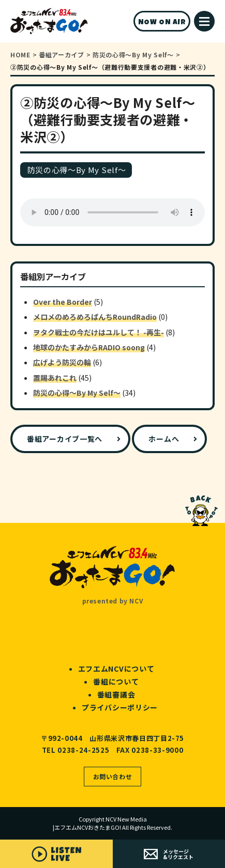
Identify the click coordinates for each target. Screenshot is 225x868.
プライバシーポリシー (120, 707)
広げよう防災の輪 (62, 362)
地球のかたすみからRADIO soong (89, 347)
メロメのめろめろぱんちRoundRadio (95, 317)
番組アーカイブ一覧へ (65, 439)
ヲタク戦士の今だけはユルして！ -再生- (99, 332)
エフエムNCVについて (116, 669)
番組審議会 (116, 694)
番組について (116, 681)
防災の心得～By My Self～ (77, 393)
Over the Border (63, 302)
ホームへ (164, 439)
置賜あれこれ (55, 378)
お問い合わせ (113, 776)
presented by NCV (113, 601)
